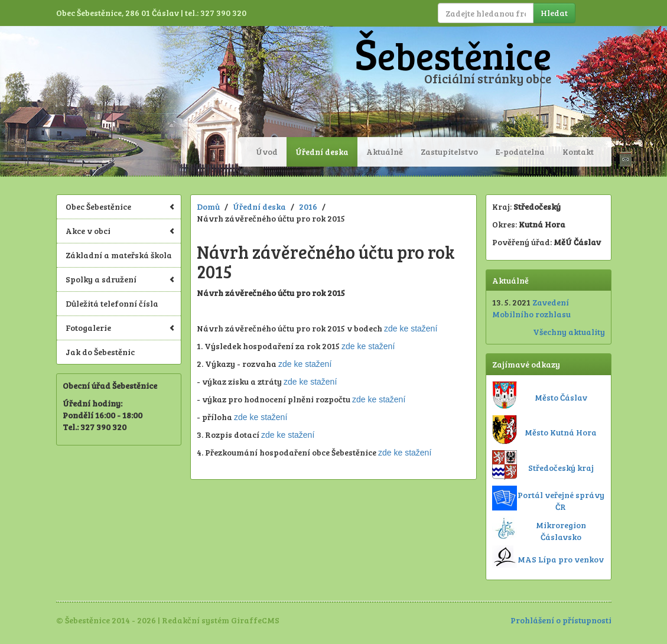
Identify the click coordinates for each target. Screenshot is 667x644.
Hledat (554, 13)
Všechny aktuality (569, 332)
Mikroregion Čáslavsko (561, 531)
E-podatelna (520, 152)
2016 (308, 206)
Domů (208, 206)
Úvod (267, 152)
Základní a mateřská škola (119, 255)
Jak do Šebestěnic (100, 352)
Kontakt (578, 152)
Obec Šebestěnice (121, 206)
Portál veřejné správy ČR (561, 501)
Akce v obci (121, 231)
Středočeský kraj (561, 468)
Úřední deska (322, 152)
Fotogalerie (121, 328)
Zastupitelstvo (449, 152)
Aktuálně (385, 152)
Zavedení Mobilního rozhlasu (531, 308)
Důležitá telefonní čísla (112, 303)
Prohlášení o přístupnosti (561, 620)
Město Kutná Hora (561, 432)
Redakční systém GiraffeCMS (221, 620)
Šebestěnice (453, 55)
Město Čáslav (561, 397)
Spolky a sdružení (121, 279)
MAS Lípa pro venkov (561, 559)
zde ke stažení (411, 328)
